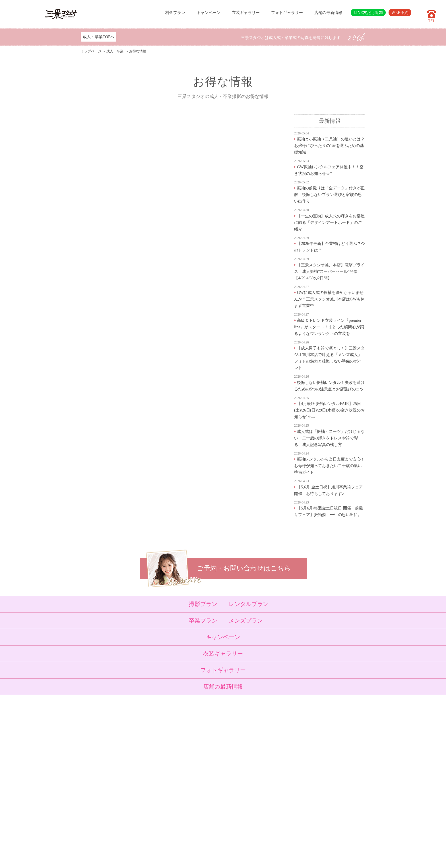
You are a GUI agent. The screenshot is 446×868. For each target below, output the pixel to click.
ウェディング (157, 770)
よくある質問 (186, 791)
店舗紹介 (183, 784)
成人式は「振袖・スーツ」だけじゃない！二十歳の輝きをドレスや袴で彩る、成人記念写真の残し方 (329, 438)
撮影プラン (203, 604)
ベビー (152, 743)
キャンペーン (208, 13)
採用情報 (183, 805)
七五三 (152, 750)
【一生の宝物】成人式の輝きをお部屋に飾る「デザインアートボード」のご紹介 (329, 222)
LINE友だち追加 (368, 13)
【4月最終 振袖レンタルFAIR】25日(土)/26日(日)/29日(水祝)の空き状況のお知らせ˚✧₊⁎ (329, 410)
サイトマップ (186, 812)
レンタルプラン (249, 604)
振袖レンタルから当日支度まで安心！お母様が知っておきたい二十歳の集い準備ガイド (329, 466)
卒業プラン (203, 621)
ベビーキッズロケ (161, 777)
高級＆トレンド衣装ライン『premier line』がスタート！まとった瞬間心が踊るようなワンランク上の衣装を (329, 327)
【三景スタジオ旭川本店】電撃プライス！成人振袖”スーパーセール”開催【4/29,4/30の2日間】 (329, 271)
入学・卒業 (155, 756)
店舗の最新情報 (328, 13)
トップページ (91, 51)
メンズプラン (246, 621)
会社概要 (183, 798)
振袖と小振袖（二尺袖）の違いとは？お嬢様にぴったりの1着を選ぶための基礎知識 (329, 146)
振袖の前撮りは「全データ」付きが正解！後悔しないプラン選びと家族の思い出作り (329, 195)
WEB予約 (400, 13)
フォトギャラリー (287, 13)
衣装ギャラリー (246, 13)
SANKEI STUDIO (218, 860)
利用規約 (183, 819)
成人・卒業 (115, 51)
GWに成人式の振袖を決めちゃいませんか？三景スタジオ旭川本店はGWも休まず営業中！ (329, 299)
